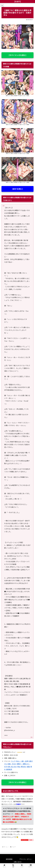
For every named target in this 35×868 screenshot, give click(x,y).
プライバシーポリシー (26, 859)
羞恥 (29, 767)
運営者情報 (9, 859)
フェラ (13, 761)
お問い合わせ (18, 862)
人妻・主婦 (24, 761)
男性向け (24, 767)
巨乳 (9, 767)
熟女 (19, 767)
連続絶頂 (9, 769)
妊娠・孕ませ (12, 764)
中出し (18, 761)
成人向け (14, 767)
